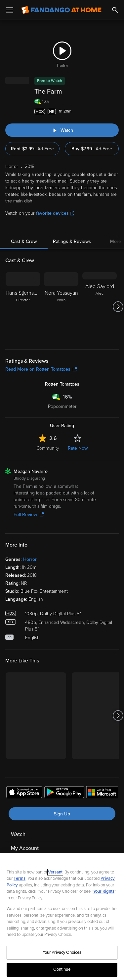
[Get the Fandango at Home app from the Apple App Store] (24, 793)
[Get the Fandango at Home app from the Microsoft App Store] (102, 793)
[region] (62, 917)
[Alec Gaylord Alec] (100, 307)
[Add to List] (115, 112)
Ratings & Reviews (72, 241)
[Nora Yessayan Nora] (61, 307)
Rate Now (78, 448)
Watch (18, 834)
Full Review (29, 515)
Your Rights (104, 891)
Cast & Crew (24, 241)
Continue (62, 969)
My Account (25, 848)
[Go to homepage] (61, 10)
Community (48, 448)
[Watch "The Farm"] (62, 130)
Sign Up (62, 814)
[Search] (115, 10)
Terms (20, 878)
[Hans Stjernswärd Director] (23, 307)
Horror (30, 559)
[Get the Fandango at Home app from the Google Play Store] (64, 793)
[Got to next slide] (118, 307)
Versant (55, 872)
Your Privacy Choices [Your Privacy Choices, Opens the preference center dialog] (62, 952)
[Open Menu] (10, 10)
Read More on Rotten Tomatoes (41, 369)
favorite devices (55, 213)
